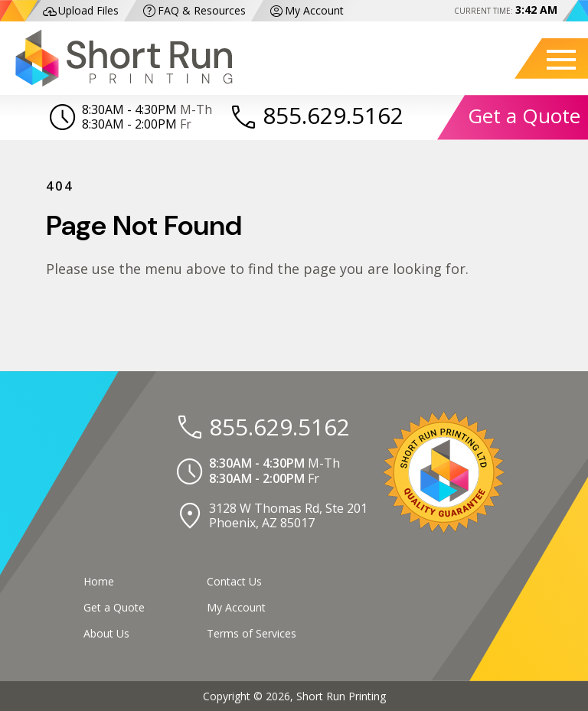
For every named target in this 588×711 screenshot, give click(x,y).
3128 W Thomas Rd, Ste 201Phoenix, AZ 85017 (288, 515)
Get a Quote (524, 116)
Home (99, 581)
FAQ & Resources (194, 11)
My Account (306, 11)
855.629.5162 (333, 115)
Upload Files (80, 11)
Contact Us (234, 581)
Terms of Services (252, 633)
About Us (106, 633)
